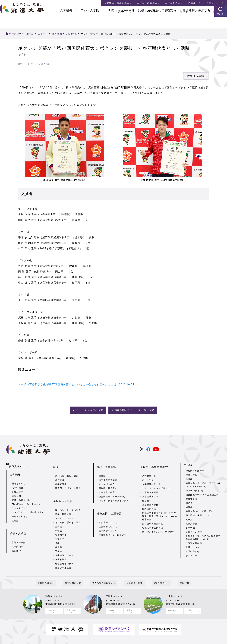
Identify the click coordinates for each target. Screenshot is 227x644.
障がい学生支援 (63, 556)
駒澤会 (189, 506)
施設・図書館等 (163, 22)
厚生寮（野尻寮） (108, 482)
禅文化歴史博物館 (108, 474)
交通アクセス (126, 11)
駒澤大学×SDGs (107, 519)
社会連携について (108, 511)
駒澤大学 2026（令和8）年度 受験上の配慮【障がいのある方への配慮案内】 (159, 510)
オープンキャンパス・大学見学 (158, 526)
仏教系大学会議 (194, 542)
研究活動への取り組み (67, 470)
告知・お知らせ (20, 511)
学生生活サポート (65, 544)
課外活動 (46, 64)
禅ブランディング (195, 489)
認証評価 (174, 571)
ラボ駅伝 (190, 526)
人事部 (189, 518)
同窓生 (195, 3)
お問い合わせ (180, 11)
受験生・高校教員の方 (154, 463)
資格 (58, 532)
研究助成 (60, 474)
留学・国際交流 (63, 503)
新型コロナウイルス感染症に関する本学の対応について (203, 536)
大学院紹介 (17, 536)
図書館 (102, 470)
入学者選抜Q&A (150, 490)
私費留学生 (61, 523)
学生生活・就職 (133, 22)
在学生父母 (174, 3)
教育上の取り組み (21, 495)
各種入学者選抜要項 (153, 521)
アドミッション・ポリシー (156, 482)
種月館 (189, 478)
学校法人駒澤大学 (195, 470)
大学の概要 (17, 483)
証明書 (59, 515)
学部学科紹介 (19, 532)
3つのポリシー (155, 571)
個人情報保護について (106, 571)
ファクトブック (20, 503)
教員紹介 (16, 541)
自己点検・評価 (132, 571)
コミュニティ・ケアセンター (114, 494)
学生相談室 (61, 548)
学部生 (59, 519)
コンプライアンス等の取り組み (28, 507)
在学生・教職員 (148, 3)
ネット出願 (148, 474)
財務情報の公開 (56, 571)
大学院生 (60, 528)
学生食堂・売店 (107, 486)
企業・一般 (215, 3)
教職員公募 (191, 522)
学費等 (59, 536)
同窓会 (189, 502)
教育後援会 (191, 497)
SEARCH (221, 26)
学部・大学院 (90, 22)
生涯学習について (108, 515)
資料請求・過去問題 (153, 517)
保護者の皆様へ (150, 503)
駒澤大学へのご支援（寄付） (201, 510)
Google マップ (53, 600)
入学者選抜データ (151, 478)
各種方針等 (17, 487)
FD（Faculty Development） (28, 499)
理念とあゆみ (19, 478)
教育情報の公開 (79, 571)
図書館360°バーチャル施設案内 (202, 493)
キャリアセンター (65, 507)
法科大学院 (191, 474)
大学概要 (66, 22)
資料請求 (218, 11)
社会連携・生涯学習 (197, 22)
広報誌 (15, 516)
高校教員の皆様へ (151, 498)
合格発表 (147, 494)
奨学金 (59, 540)
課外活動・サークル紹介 (68, 499)
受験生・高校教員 (119, 3)
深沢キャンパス (115, 585)
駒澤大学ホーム (19, 462)
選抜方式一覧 (149, 470)
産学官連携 (61, 478)
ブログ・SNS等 (194, 530)
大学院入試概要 (150, 486)
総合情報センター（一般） (113, 490)
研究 (111, 22)
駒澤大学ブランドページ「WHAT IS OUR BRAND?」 (203, 484)
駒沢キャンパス (55, 585)
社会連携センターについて (113, 523)
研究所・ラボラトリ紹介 (68, 482)
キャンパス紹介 (107, 478)
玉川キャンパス (175, 585)
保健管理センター (65, 552)
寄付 (200, 11)
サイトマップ (193, 554)
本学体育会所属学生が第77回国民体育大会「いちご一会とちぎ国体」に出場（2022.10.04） (79, 384)
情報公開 (16, 491)
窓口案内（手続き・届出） (69, 511)
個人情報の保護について (198, 514)
